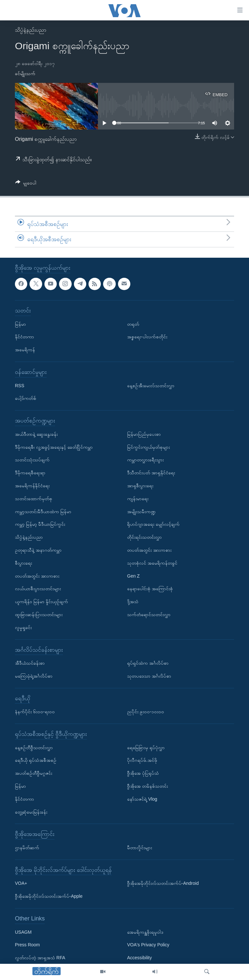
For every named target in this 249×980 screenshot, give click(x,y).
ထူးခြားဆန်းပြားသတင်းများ (39, 614)
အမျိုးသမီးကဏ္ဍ (141, 511)
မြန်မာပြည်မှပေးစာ (144, 434)
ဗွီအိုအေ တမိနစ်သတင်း (148, 786)
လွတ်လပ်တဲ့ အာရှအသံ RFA (40, 958)
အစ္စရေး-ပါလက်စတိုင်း (147, 337)
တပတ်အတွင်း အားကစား (37, 576)
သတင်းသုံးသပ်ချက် (32, 460)
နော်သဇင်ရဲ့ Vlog (142, 799)
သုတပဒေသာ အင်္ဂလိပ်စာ (149, 676)
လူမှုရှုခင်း (23, 627)
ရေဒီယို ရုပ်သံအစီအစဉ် (36, 760)
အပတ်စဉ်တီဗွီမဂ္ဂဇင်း (34, 773)
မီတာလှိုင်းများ (140, 848)
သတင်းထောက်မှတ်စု (34, 499)
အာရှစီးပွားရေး (140, 486)
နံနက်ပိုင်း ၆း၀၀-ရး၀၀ (35, 712)
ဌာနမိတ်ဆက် (27, 848)
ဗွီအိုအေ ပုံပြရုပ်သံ (143, 773)
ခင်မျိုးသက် (25, 73)
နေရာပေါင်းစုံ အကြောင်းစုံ (150, 589)
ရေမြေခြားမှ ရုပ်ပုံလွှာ (146, 748)
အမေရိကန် (25, 350)
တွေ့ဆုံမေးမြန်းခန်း (31, 812)
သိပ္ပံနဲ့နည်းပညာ (31, 30)
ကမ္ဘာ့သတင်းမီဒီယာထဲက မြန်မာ (43, 511)
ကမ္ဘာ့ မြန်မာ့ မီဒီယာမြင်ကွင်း (40, 524)
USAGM (23, 932)
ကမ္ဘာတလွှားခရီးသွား (145, 460)
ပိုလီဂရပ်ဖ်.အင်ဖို (142, 760)
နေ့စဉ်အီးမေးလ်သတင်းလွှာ (151, 385)
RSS (20, 385)
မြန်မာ (20, 324)
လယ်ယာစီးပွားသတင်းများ (38, 589)
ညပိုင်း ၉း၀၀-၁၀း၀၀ (146, 712)
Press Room (27, 945)
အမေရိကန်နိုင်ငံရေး (32, 486)
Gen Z (133, 576)
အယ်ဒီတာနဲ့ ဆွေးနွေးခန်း (36, 434)
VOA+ (21, 883)
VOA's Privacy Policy (148, 945)
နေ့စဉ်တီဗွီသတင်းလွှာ (34, 748)
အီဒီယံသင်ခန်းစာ (30, 663)
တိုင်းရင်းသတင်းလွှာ (144, 537)
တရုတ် (133, 324)
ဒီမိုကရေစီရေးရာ (30, 473)
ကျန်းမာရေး (138, 499)
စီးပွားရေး (24, 563)
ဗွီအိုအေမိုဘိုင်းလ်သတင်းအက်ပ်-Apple (49, 896)
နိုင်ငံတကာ (24, 337)
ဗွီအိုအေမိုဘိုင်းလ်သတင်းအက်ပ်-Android (163, 883)
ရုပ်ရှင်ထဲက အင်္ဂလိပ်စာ (148, 663)
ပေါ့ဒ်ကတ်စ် (26, 398)
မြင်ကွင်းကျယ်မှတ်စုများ (148, 447)
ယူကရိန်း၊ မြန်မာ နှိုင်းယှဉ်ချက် (41, 602)
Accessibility (139, 958)
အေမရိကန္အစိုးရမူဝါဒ (145, 932)
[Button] (26, 184)
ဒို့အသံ (133, 602)
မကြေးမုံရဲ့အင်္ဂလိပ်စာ (34, 676)
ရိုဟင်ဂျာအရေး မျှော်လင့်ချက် (153, 524)
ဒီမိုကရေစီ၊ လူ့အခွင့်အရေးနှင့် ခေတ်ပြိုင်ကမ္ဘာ (54, 447)
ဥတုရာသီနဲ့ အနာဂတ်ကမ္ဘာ (38, 550)
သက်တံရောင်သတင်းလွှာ (149, 614)
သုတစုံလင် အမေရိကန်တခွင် (152, 563)
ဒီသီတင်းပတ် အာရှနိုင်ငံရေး (151, 473)
